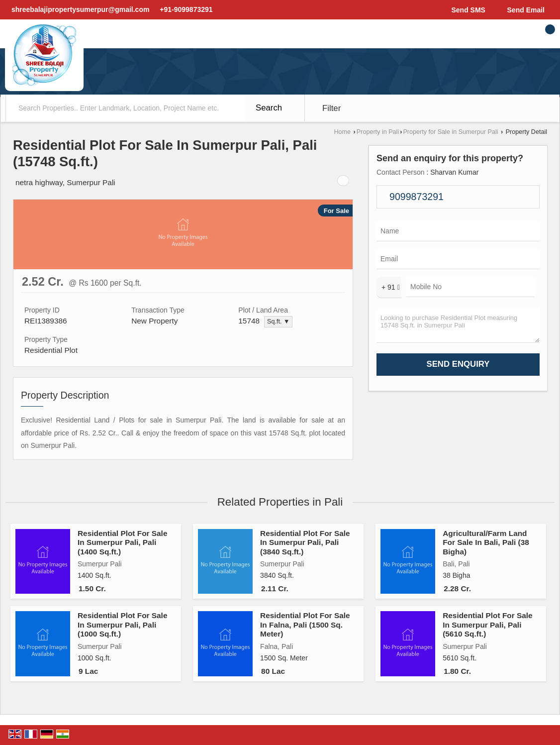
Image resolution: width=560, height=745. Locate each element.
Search (269, 108)
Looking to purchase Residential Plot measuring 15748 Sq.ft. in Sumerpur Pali (458, 325)
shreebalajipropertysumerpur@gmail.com (80, 9)
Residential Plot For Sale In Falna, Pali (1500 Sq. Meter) (305, 625)
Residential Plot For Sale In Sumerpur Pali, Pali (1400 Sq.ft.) (122, 542)
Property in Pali (378, 132)
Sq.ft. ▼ (278, 321)
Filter (331, 108)
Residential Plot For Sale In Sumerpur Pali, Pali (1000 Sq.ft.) (122, 625)
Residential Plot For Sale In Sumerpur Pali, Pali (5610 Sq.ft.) (487, 625)
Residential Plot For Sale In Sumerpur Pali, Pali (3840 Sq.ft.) (305, 542)
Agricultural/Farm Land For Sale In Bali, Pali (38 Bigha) (486, 542)
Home (343, 132)
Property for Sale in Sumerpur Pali (450, 132)
